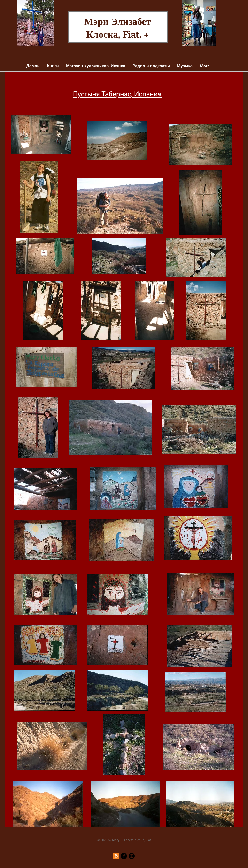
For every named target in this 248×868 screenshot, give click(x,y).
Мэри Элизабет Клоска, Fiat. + (118, 27)
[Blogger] (116, 856)
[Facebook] (124, 856)
